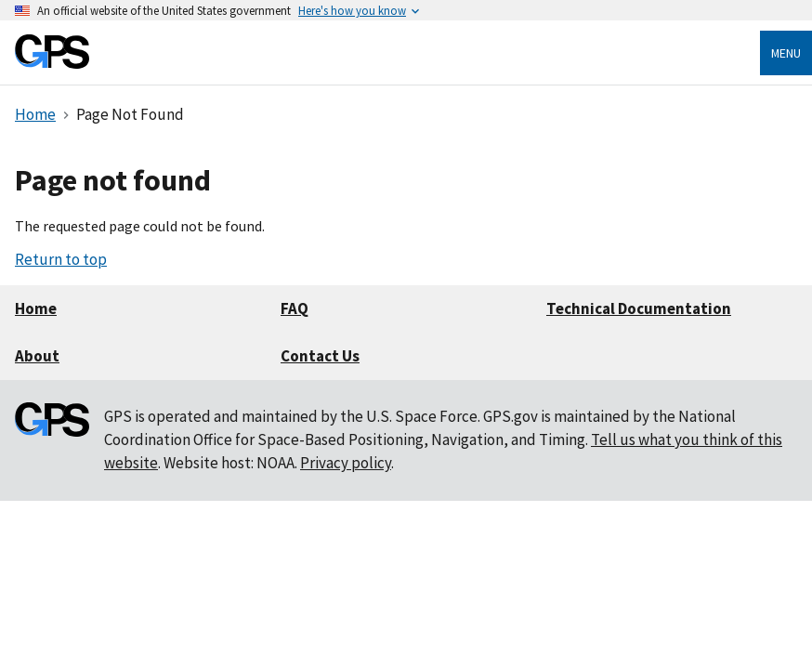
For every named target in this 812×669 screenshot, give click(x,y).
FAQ (295, 308)
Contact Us (320, 356)
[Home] (52, 64)
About (37, 356)
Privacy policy (346, 463)
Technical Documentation (639, 308)
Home (36, 308)
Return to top (61, 259)
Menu (786, 53)
